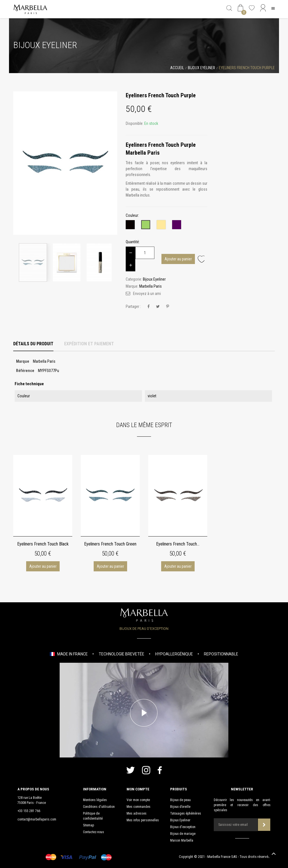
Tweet (158, 307)
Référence (25, 371)
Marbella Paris (150, 286)
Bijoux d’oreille (180, 807)
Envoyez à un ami (147, 294)
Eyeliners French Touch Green (110, 544)
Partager (148, 307)
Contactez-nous (94, 832)
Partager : (133, 306)
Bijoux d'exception (183, 827)
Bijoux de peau (180, 800)
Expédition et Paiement (89, 344)
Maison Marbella (182, 840)
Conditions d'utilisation (99, 807)
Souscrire (264, 825)
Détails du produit (33, 344)
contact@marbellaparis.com (37, 819)
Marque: (132, 286)
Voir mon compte (138, 800)
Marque (23, 361)
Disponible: (135, 123)
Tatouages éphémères (186, 813)
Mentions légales (95, 800)
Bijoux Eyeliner (180, 820)
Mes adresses (137, 813)
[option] (65, 163)
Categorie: (134, 279)
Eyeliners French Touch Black (43, 544)
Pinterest (168, 307)
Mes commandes (139, 807)
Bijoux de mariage (183, 834)
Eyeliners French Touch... (178, 544)
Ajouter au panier (178, 259)
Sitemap (88, 825)
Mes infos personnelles (143, 820)
